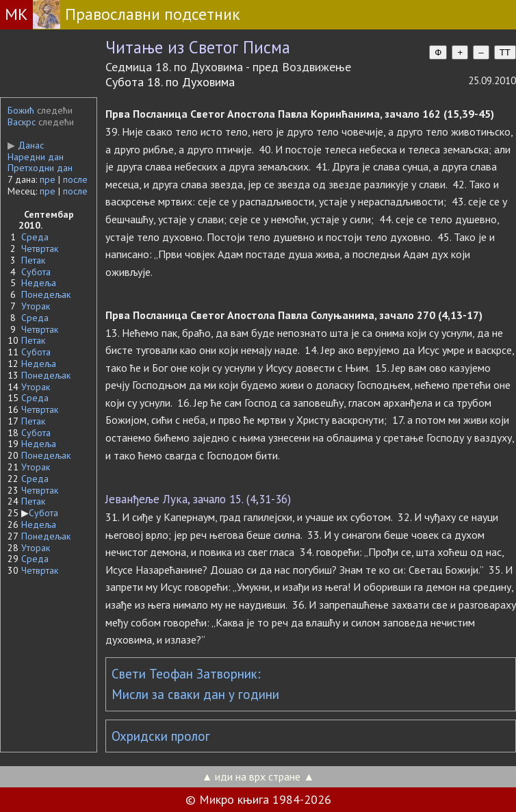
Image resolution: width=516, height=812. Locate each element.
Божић (21, 110)
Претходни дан (40, 168)
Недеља (39, 283)
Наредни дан (36, 157)
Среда (35, 237)
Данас (26, 145)
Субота (36, 272)
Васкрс (22, 122)
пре (48, 179)
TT (505, 52)
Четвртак (40, 249)
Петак (33, 260)
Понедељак (46, 294)
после (75, 179)
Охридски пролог (161, 736)
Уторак (36, 306)
